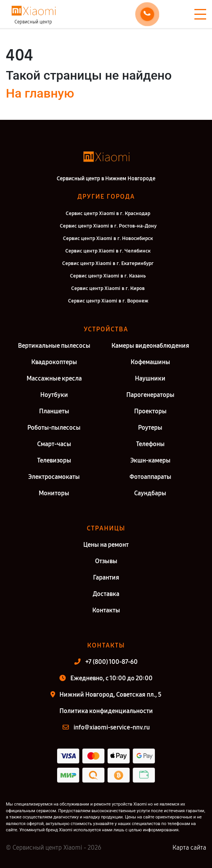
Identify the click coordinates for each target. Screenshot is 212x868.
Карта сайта (189, 848)
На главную (40, 93)
